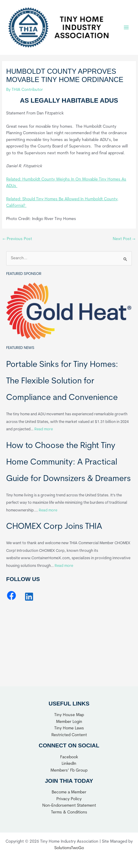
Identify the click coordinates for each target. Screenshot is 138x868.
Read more (44, 429)
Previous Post (17, 239)
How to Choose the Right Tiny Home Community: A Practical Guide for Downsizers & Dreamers (68, 462)
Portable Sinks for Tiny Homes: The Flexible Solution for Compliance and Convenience (62, 381)
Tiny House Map (69, 715)
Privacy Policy (69, 799)
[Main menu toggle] (126, 27)
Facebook (69, 757)
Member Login (69, 722)
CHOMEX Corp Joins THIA (54, 527)
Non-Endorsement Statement (69, 806)
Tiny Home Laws (69, 728)
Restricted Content (69, 735)
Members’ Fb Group (69, 771)
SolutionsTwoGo (69, 848)
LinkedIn (69, 764)
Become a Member (69, 792)
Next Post (124, 239)
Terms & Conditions (69, 812)
